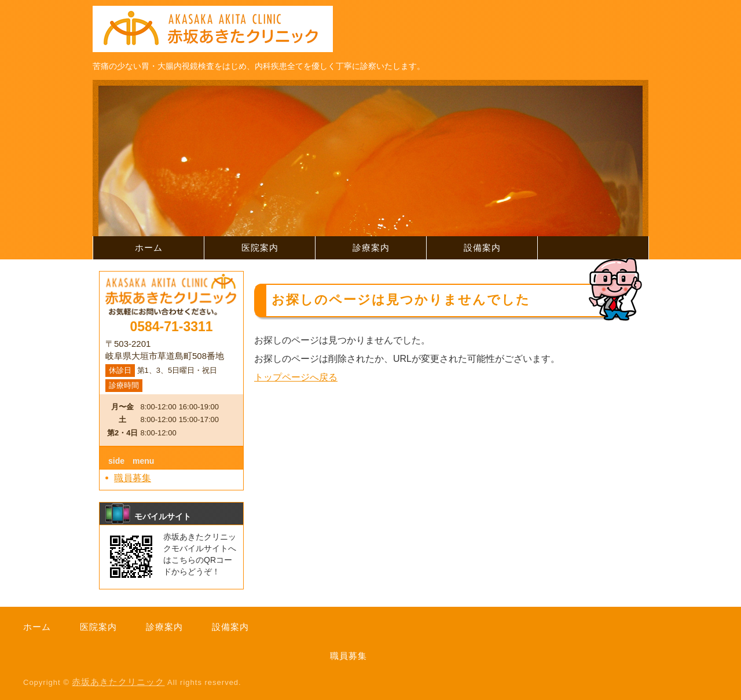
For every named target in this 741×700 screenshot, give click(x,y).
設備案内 (482, 248)
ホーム (149, 248)
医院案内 (260, 248)
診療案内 (371, 248)
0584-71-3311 (171, 327)
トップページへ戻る (296, 377)
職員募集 (133, 478)
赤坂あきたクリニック (118, 682)
